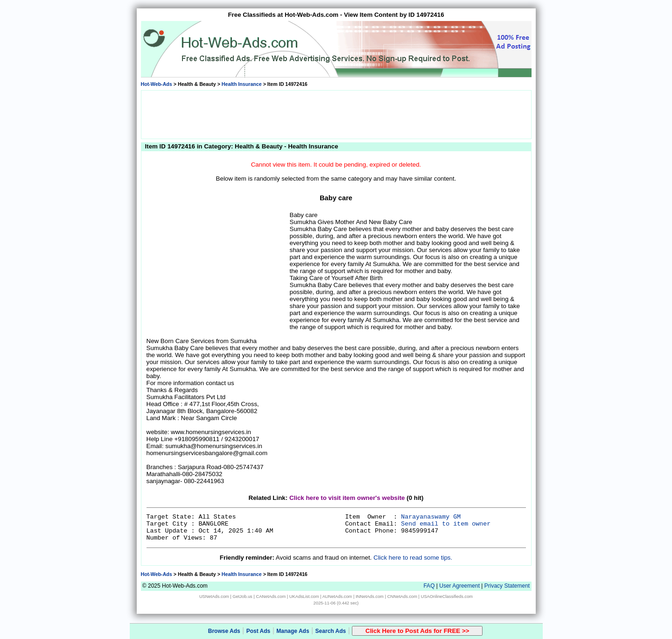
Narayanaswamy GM (431, 517)
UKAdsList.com (304, 597)
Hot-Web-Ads (157, 84)
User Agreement (459, 586)
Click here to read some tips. (413, 558)
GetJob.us (242, 597)
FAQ (429, 586)
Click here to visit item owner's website (347, 498)
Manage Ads (293, 631)
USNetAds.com (214, 597)
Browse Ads (224, 631)
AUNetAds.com (337, 597)
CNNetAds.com (402, 597)
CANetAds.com (271, 597)
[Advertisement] (336, 114)
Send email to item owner (446, 524)
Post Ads (259, 631)
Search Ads (331, 631)
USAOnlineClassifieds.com (447, 597)
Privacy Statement (507, 586)
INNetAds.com (370, 597)
